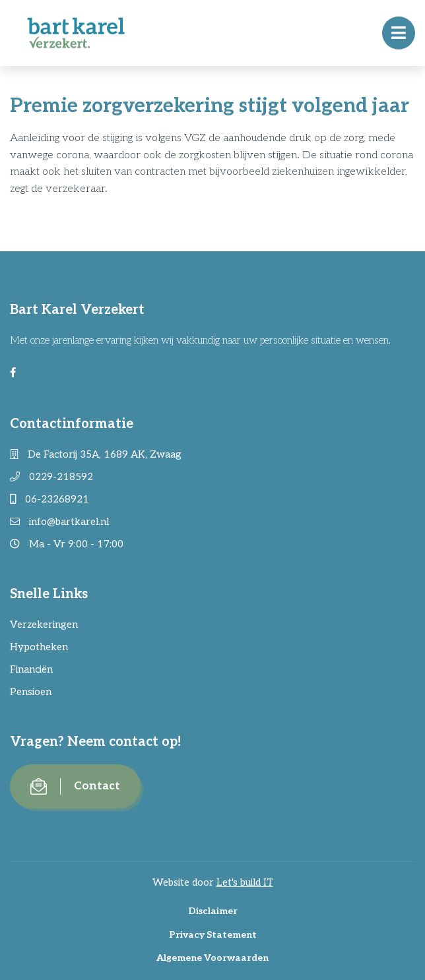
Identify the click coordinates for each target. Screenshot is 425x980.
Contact (75, 786)
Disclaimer (213, 911)
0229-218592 (51, 477)
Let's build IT (245, 882)
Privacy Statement (213, 935)
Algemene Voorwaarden (212, 958)
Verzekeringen (44, 625)
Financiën (31, 669)
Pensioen (31, 692)
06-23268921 (49, 499)
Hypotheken (39, 647)
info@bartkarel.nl (59, 522)
